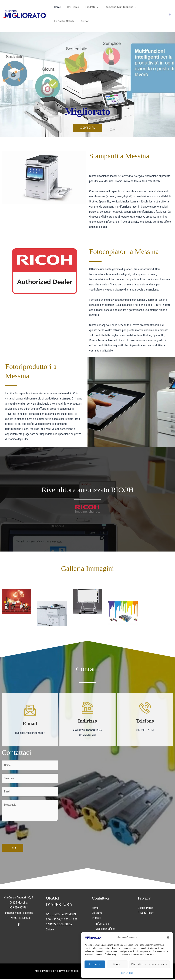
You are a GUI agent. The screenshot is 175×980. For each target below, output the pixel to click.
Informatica (102, 924)
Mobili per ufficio (105, 930)
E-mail (30, 723)
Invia (13, 848)
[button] (168, 937)
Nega (117, 965)
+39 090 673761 (19, 908)
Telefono (145, 721)
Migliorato (87, 111)
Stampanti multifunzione (119, 7)
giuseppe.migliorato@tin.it (19, 913)
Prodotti (90, 7)
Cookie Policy (146, 909)
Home (57, 7)
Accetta (95, 965)
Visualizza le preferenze (149, 965)
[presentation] (28, 832)
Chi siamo (72, 7)
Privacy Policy (127, 973)
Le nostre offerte (151, 7)
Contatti (58, 21)
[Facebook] (170, 14)
